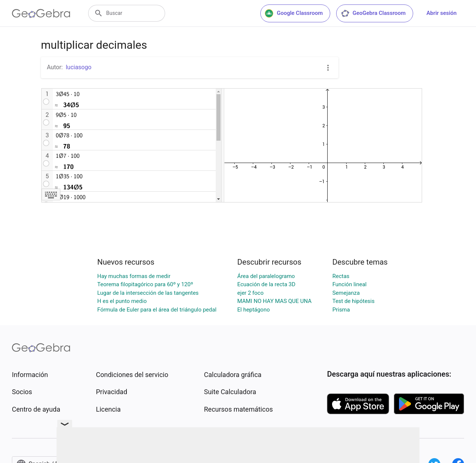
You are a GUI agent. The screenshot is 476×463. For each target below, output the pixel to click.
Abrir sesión (442, 13)
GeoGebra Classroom (373, 13)
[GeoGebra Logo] (41, 13)
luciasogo (79, 67)
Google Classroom (294, 13)
